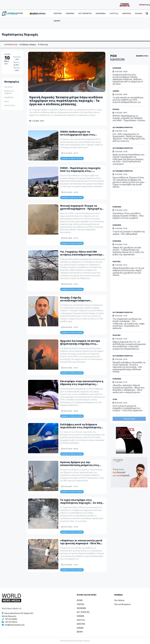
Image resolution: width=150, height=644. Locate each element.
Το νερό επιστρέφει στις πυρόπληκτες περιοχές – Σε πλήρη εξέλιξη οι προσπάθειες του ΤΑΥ (83, 503)
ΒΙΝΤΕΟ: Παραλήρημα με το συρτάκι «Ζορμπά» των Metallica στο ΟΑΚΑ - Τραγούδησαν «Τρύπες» (129, 118)
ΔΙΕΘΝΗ (57, 21)
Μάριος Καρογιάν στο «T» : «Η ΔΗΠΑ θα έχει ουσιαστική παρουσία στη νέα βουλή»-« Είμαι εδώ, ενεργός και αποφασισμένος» (129, 345)
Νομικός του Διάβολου (9, 92)
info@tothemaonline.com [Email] (15, 625)
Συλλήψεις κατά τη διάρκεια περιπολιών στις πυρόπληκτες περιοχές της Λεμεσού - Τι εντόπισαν (81, 429)
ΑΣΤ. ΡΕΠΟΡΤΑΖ (85, 13)
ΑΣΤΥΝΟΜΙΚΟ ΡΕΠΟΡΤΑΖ (123, 127)
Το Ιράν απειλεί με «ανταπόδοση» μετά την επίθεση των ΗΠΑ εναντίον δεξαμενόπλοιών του (128, 100)
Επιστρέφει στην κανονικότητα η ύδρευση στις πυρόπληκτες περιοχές (82, 384)
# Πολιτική (43, 45)
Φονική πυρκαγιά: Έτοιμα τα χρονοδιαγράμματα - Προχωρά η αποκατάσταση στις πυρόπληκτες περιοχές (82, 210)
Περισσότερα (129, 419)
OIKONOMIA (81, 608)
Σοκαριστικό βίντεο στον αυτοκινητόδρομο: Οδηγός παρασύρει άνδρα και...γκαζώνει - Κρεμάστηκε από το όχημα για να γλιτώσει (128, 79)
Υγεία (6, 101)
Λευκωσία (17, 57)
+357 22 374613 (11, 622)
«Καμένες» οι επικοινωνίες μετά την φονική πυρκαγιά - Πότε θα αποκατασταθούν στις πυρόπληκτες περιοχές (81, 545)
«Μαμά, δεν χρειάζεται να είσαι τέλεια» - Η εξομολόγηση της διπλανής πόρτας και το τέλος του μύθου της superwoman (128, 251)
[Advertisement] (131, 199)
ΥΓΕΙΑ (115, 399)
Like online (8, 87)
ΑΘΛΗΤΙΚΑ (127, 13)
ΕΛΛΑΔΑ (139, 13)
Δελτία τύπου (10, 105)
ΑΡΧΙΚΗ (80, 600)
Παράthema (9, 97)
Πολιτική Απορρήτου (122, 604)
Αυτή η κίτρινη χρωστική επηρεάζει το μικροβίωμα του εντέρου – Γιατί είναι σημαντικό (127, 408)
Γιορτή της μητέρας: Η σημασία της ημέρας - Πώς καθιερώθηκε (129, 233)
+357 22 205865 (11, 619)
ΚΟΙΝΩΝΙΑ (70, 13)
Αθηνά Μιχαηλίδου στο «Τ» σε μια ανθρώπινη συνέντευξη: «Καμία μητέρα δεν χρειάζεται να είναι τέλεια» (128, 272)
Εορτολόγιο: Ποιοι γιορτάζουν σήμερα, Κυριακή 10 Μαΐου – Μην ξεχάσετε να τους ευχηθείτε (128, 216)
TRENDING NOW (11, 45)
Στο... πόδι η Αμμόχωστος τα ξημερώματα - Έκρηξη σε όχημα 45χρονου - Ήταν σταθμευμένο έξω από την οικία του (129, 138)
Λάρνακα (16, 68)
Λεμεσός (16, 62)
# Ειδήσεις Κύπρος (28, 45)
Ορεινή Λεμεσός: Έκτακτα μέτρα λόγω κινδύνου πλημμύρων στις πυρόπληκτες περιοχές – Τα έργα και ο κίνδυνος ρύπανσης (66, 101)
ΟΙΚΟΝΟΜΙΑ (101, 13)
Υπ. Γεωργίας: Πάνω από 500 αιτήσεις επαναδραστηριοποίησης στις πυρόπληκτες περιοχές (83, 255)
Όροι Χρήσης (119, 600)
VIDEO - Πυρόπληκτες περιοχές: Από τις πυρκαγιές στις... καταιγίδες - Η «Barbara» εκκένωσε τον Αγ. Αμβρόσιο (80, 172)
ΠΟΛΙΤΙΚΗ (58, 13)
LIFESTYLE (114, 13)
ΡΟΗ (117, 58)
